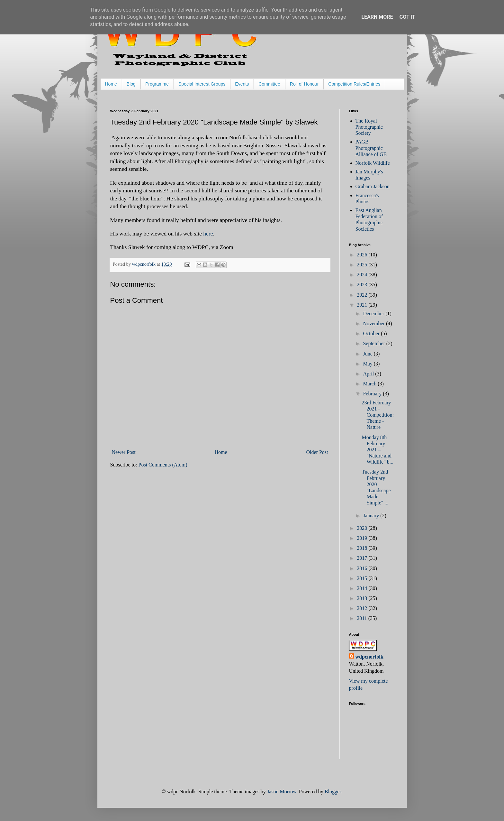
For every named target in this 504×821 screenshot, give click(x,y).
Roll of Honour (304, 84)
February (373, 394)
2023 (363, 285)
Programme (157, 84)
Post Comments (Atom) (163, 465)
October (372, 333)
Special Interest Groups (202, 84)
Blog (131, 84)
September (374, 343)
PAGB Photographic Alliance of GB (371, 148)
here (208, 234)
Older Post (317, 452)
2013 (363, 598)
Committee (269, 84)
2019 (363, 538)
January (372, 516)
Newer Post (124, 452)
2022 (363, 295)
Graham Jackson (373, 186)
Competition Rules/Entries (354, 84)
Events (242, 84)
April (369, 374)
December (374, 314)
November (374, 323)
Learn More (377, 17)
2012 (363, 608)
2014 (363, 588)
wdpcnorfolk (369, 657)
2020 (363, 528)
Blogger (333, 792)
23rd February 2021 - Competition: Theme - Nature (378, 415)
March (370, 384)
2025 (363, 265)
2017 (363, 558)
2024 (363, 275)
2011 (362, 618)
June (368, 354)
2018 (363, 548)
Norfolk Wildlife (373, 163)
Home (111, 84)
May (368, 364)
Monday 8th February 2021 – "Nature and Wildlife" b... (377, 450)
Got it (407, 17)
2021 (363, 305)
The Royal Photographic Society (369, 127)
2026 (363, 255)
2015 (363, 578)
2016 (363, 568)
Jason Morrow (282, 792)
